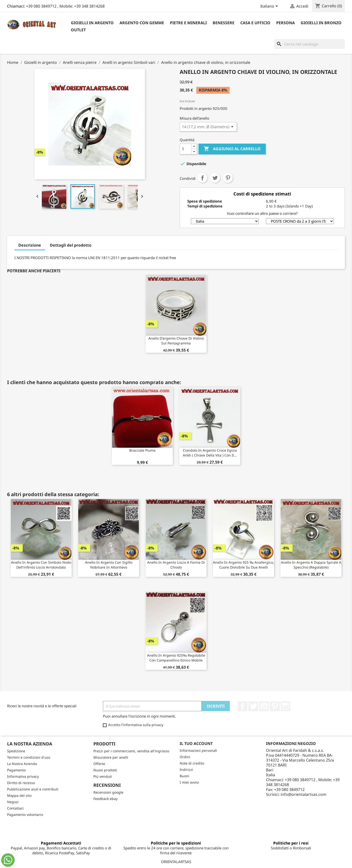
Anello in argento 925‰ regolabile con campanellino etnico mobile (176, 658)
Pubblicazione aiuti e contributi (33, 789)
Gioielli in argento (92, 23)
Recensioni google (108, 792)
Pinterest (228, 178)
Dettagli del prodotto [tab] (71, 245)
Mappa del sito (19, 795)
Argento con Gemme (142, 23)
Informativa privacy (23, 776)
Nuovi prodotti (105, 770)
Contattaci (15, 808)
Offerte (99, 764)
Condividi (202, 178)
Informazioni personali (198, 750)
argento (205, 108)
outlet (78, 30)
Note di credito (192, 763)
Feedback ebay (105, 799)
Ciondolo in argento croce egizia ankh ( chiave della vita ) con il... (210, 453)
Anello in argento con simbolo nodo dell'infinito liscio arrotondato (41, 565)
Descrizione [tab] (30, 245)
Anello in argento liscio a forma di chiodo (176, 565)
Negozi (13, 802)
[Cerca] (310, 44)
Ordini (185, 757)
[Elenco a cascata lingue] (270, 7)
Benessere (224, 23)
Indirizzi (186, 770)
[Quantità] (186, 149)
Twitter (253, 706)
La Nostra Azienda (22, 764)
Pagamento (16, 770)
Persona (286, 23)
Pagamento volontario (25, 815)
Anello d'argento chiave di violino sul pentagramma (176, 341)
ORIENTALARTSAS (176, 862)
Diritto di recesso (21, 783)
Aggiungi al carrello (232, 149)
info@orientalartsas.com (303, 794)
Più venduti (103, 776)
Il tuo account (196, 743)
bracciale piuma (142, 450)
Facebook (242, 706)
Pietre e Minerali (188, 23)
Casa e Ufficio (255, 23)
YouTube (264, 706)
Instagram (286, 706)
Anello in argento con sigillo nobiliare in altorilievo (109, 565)
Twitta (215, 178)
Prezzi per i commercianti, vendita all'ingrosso (131, 751)
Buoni (184, 776)
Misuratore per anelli (111, 757)
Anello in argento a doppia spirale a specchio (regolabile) (311, 565)
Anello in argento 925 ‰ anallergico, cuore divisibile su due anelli (243, 565)
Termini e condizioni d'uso (29, 757)
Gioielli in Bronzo (321, 23)
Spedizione (16, 751)
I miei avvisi (189, 782)
